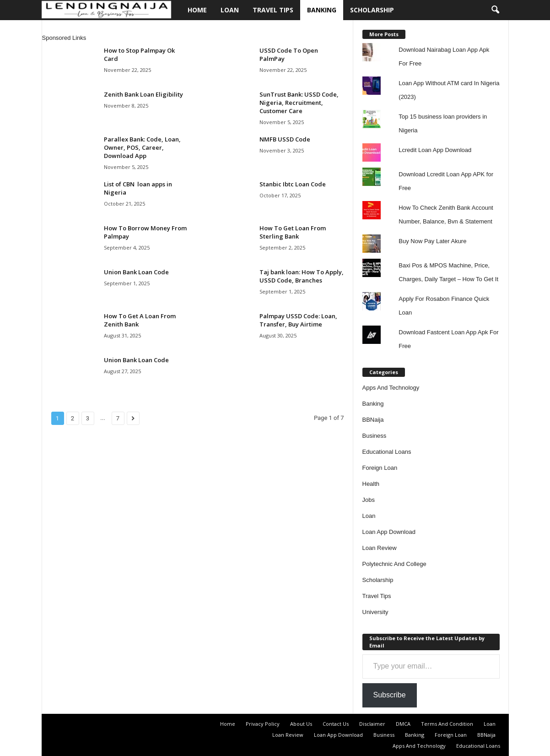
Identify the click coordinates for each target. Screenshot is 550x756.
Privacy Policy (263, 724)
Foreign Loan (380, 468)
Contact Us (336, 724)
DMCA (403, 724)
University (375, 612)
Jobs (369, 500)
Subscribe (390, 695)
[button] (495, 10)
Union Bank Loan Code (136, 272)
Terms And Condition (447, 724)
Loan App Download (389, 532)
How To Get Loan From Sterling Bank (293, 232)
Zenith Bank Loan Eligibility (143, 94)
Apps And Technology (391, 388)
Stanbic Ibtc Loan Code (293, 184)
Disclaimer (372, 724)
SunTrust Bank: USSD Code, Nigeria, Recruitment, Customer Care (299, 103)
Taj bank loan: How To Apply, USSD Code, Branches (302, 276)
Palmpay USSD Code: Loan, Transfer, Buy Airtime (298, 320)
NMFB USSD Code (285, 139)
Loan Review (380, 548)
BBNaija (373, 420)
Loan (230, 10)
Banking (322, 10)
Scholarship (372, 10)
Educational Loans (387, 452)
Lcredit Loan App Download (435, 150)
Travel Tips (273, 10)
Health (371, 484)
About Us (301, 724)
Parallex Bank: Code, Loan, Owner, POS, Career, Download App (142, 147)
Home (197, 10)
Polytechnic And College (394, 564)
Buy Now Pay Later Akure (432, 241)
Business (375, 436)
